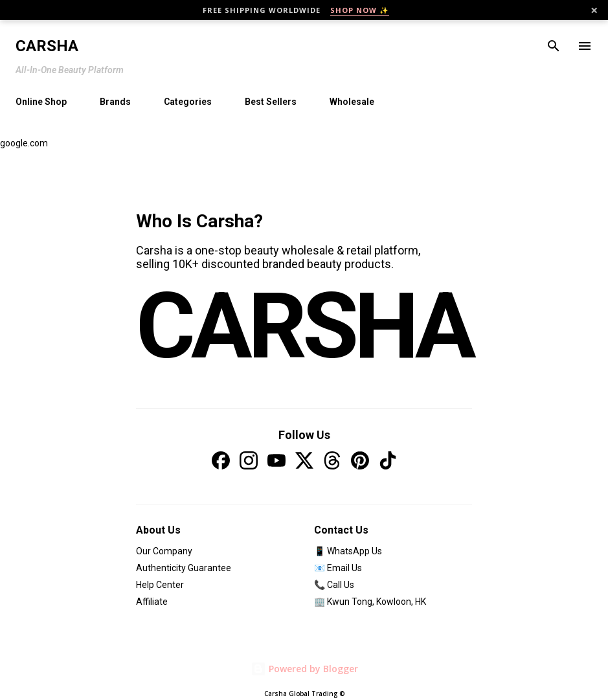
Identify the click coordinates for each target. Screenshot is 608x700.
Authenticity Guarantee (184, 568)
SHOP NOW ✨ (360, 10)
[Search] (554, 46)
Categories (188, 102)
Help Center (160, 585)
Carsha (47, 46)
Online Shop (41, 102)
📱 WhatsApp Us (348, 551)
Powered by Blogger (304, 669)
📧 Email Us (338, 568)
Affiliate (152, 602)
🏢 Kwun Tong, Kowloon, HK (370, 602)
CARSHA (304, 326)
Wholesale (352, 102)
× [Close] (594, 10)
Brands (115, 102)
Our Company (164, 551)
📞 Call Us (334, 585)
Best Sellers (271, 102)
